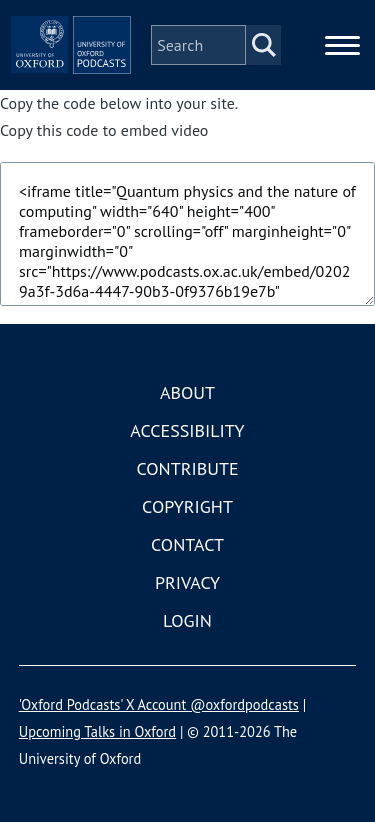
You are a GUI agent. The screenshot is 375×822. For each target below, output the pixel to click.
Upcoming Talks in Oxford (97, 731)
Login (187, 620)
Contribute (187, 468)
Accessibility (187, 430)
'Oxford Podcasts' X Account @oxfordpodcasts (159, 704)
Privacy (187, 582)
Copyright (187, 506)
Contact (187, 544)
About (187, 392)
